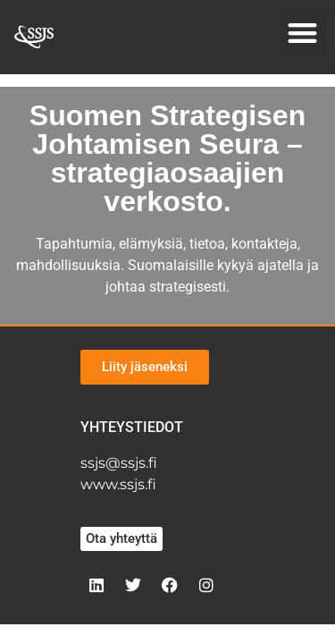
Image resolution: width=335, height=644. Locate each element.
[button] (303, 33)
